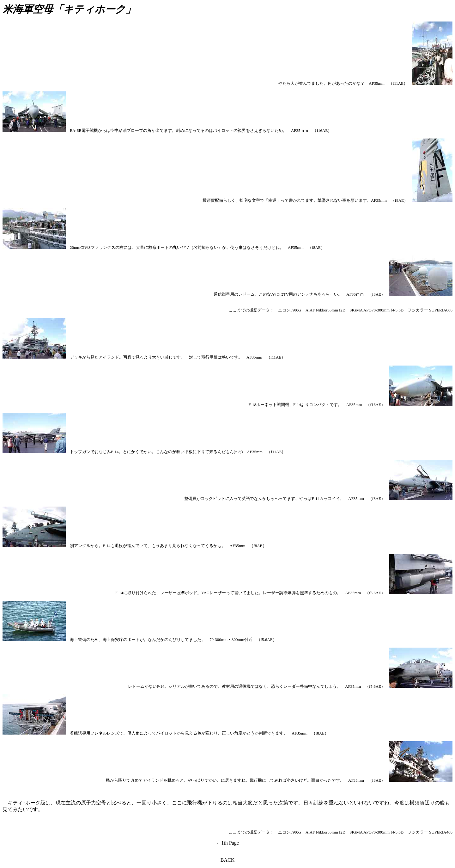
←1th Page (227, 843)
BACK (227, 860)
